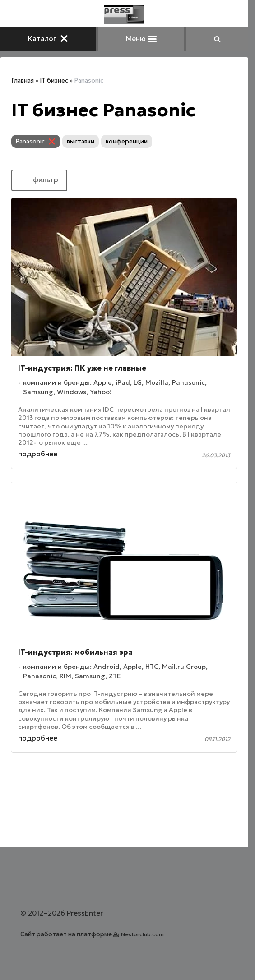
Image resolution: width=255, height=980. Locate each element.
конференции (127, 141)
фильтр (39, 179)
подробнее (38, 454)
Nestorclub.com (142, 934)
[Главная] (124, 14)
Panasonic (30, 141)
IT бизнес (54, 81)
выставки (81, 141)
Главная (23, 81)
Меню (141, 39)
